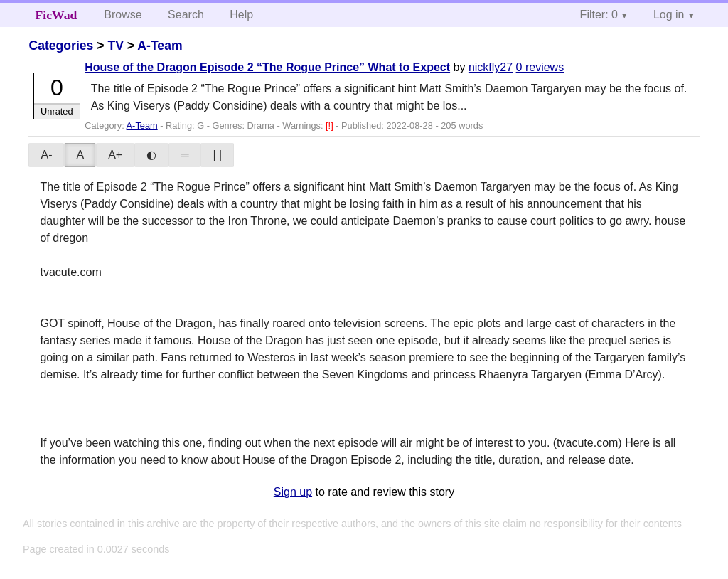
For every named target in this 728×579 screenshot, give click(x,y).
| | (217, 155)
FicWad (57, 15)
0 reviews (540, 67)
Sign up (293, 492)
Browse (123, 15)
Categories (61, 46)
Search (186, 15)
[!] (331, 126)
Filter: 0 (599, 15)
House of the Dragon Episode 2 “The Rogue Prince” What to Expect (267, 67)
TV (115, 46)
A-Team (160, 46)
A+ (115, 155)
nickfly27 (491, 67)
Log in (669, 15)
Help (241, 15)
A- (46, 155)
